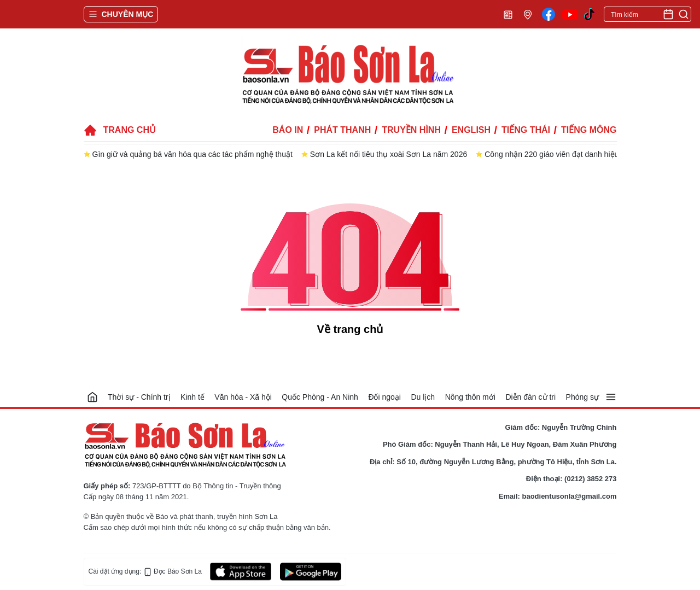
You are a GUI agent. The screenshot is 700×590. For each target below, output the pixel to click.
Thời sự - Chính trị (139, 397)
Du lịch (423, 397)
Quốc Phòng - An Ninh (320, 397)
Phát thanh (342, 130)
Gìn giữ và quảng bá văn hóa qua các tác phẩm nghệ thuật (192, 154)
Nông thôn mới (470, 397)
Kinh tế (192, 397)
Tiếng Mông (589, 130)
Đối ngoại (384, 397)
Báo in (288, 130)
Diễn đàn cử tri (530, 397)
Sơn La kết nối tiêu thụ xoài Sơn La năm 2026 (389, 154)
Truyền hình (411, 130)
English (471, 130)
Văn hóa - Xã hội (243, 397)
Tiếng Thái (526, 130)
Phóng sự (582, 397)
